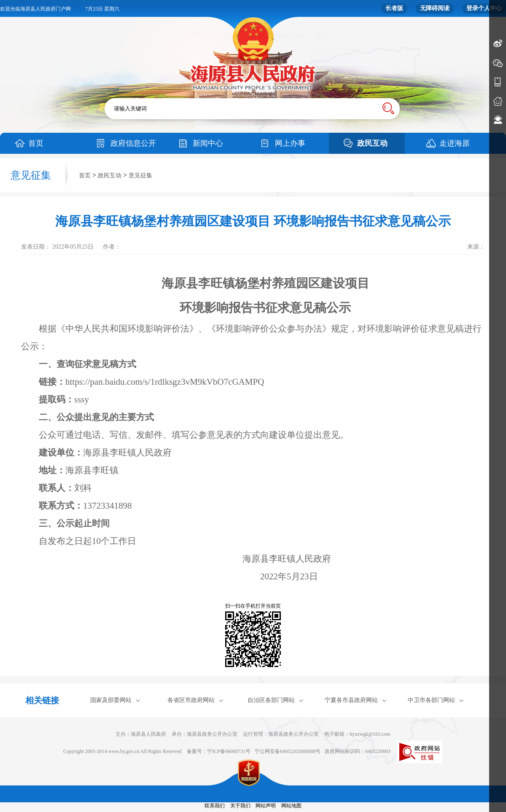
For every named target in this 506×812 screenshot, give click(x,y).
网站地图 (291, 806)
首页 (36, 143)
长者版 (394, 8)
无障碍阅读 (435, 8)
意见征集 (140, 176)
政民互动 (372, 143)
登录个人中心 (484, 8)
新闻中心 (208, 143)
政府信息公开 (133, 143)
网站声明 (266, 806)
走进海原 (455, 143)
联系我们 (215, 806)
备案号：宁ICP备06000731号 (219, 751)
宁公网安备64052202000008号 (288, 751)
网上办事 (290, 143)
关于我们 (240, 806)
